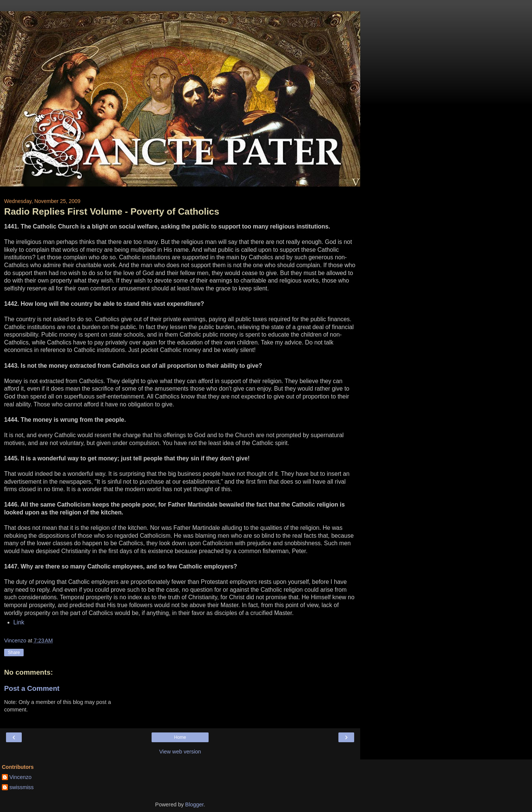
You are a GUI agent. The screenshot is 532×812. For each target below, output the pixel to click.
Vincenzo (20, 777)
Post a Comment (32, 688)
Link (19, 622)
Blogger (195, 804)
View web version (180, 752)
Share (14, 653)
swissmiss (22, 787)
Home (180, 737)
